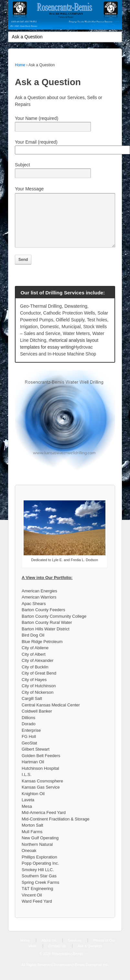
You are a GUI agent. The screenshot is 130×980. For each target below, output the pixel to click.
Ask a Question (90, 956)
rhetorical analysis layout (74, 350)
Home (20, 65)
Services (75, 950)
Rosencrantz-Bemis (68, 963)
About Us (49, 950)
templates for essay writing (47, 357)
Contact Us (57, 956)
